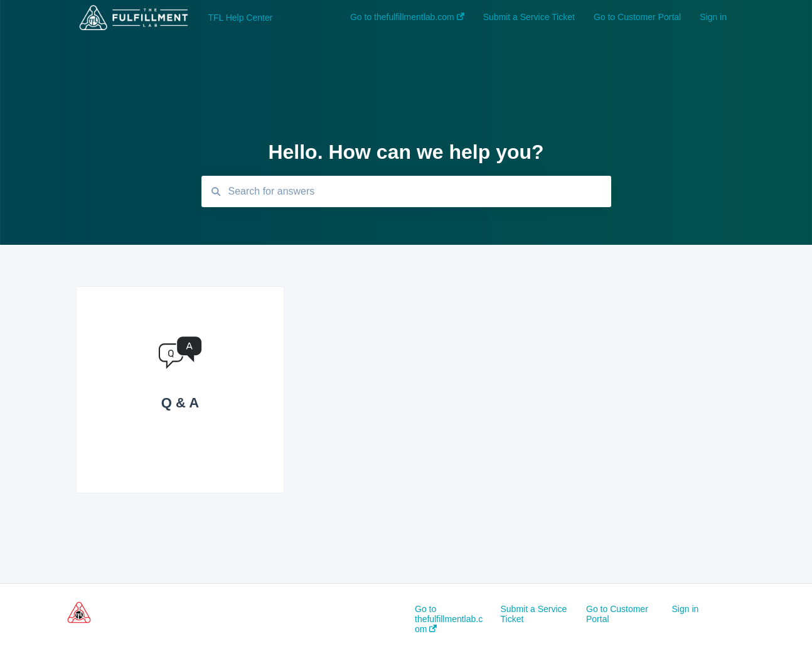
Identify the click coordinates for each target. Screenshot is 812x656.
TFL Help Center (240, 18)
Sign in (686, 609)
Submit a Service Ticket (534, 614)
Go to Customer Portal (617, 614)
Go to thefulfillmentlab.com (449, 619)
